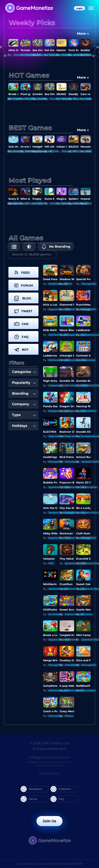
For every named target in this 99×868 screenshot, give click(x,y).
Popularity (24, 383)
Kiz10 (41, 99)
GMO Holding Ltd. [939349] (67, 864)
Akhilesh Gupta (58, 335)
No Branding (56, 247)
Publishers (61, 789)
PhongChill (89, 284)
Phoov (69, 716)
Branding (24, 393)
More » (83, 33)
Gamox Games (74, 614)
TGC (51, 563)
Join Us (49, 821)
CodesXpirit (56, 385)
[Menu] (91, 8)
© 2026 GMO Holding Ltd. (50, 743)
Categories (24, 372)
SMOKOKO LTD (58, 284)
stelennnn (71, 640)
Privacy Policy (50, 773)
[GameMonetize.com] (29, 8)
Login (79, 8)
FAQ (57, 799)
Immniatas (88, 360)
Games (29, 799)
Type (24, 415)
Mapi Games (56, 436)
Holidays (24, 426)
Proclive (87, 614)
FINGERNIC (89, 411)
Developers (31, 789)
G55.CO (42, 203)
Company (24, 404)
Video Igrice (89, 487)
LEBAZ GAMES (74, 690)
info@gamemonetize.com (50, 757)
